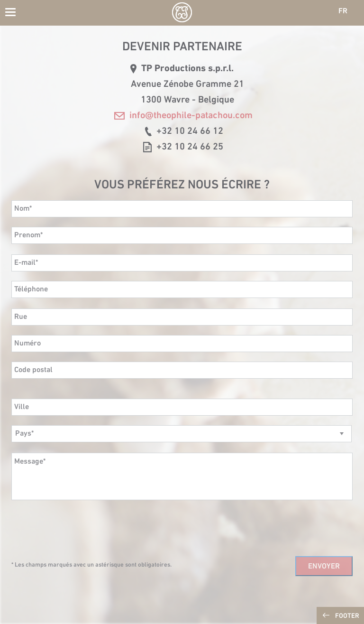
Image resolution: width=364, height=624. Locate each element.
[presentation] (83, 528)
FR (343, 11)
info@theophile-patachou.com (183, 116)
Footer (347, 616)
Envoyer (324, 567)
